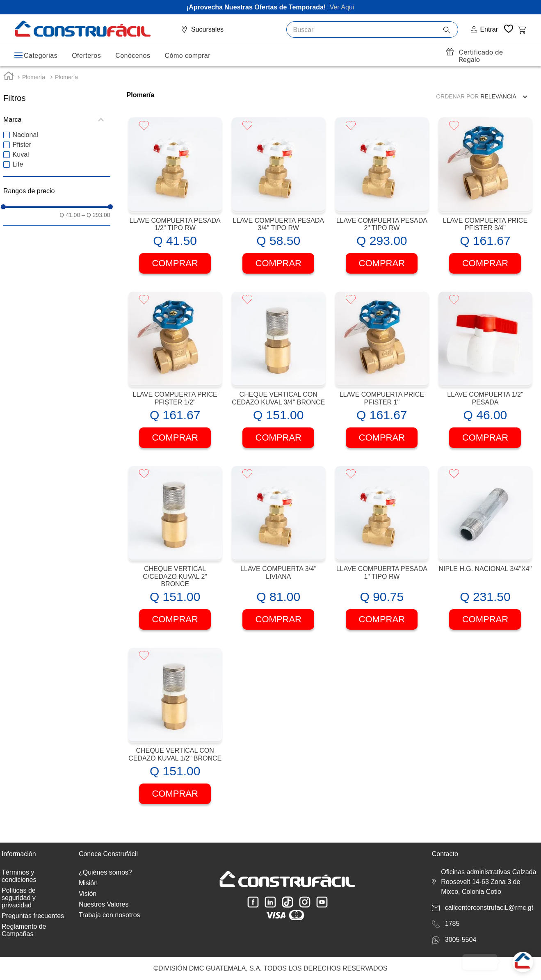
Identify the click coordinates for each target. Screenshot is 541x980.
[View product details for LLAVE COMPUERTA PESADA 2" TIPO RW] (382, 202)
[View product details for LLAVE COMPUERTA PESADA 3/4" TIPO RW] (278, 202)
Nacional (25, 141)
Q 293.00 (96, 221)
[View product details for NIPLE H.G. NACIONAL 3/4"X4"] (485, 554)
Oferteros (86, 56)
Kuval (21, 161)
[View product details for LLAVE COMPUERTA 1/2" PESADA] (485, 376)
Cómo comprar (187, 56)
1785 (452, 924)
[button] (57, 126)
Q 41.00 (70, 221)
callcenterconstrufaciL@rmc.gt (489, 908)
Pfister (22, 151)
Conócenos (133, 56)
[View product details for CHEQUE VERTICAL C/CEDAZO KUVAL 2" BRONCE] (175, 554)
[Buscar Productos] (451, 30)
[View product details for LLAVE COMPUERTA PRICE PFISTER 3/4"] (485, 202)
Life (18, 170)
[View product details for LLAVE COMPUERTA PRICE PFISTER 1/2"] (175, 376)
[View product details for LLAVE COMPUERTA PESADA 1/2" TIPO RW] (175, 202)
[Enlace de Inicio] (9, 83)
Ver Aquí (341, 7)
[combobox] (372, 30)
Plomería (34, 83)
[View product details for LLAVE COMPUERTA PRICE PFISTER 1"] (382, 376)
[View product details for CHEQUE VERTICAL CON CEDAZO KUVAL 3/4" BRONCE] (278, 376)
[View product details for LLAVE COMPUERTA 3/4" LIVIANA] (278, 554)
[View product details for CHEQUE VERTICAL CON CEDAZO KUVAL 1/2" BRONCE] (175, 732)
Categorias (41, 56)
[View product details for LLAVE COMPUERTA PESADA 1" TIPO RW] (382, 554)
